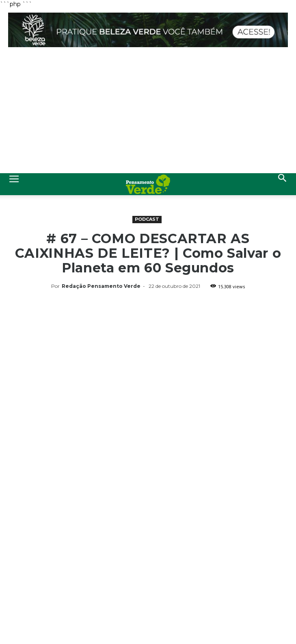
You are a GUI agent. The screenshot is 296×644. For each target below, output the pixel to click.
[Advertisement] (148, 112)
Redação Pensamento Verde (101, 286)
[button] (283, 184)
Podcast (147, 219)
